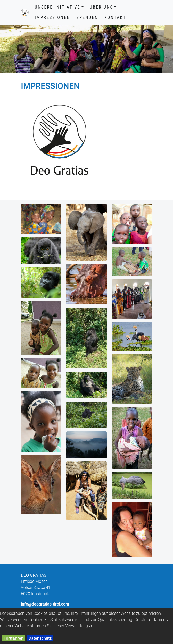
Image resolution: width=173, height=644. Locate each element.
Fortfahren (14, 638)
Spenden (87, 17)
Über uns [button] (103, 7)
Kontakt (115, 17)
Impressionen (53, 17)
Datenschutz (40, 638)
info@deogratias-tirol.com (45, 604)
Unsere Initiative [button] (59, 7)
